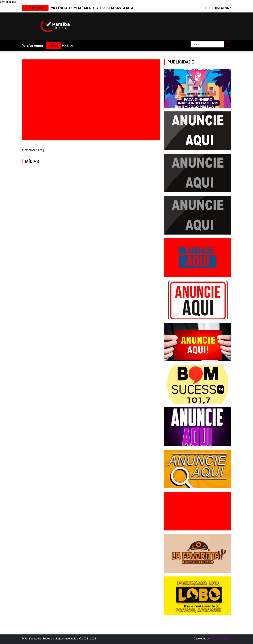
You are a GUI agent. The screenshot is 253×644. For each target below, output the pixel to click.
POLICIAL (68, 46)
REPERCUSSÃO (35, 8)
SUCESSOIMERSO (221, 639)
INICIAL (53, 46)
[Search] (207, 44)
